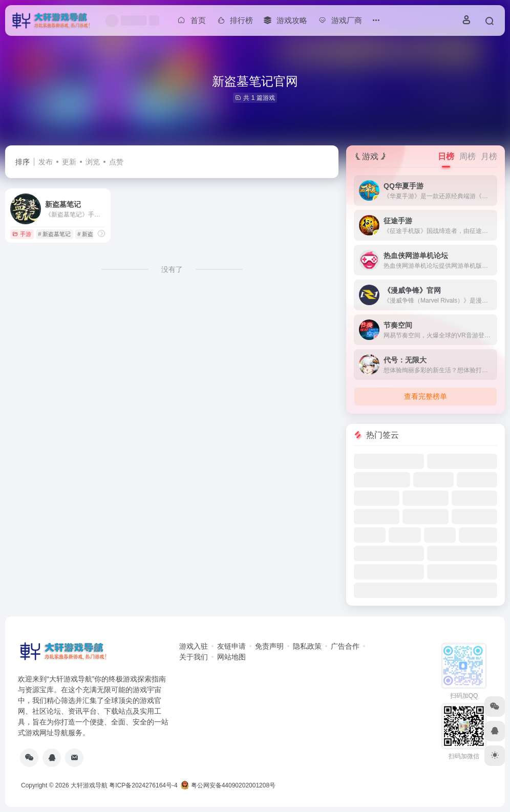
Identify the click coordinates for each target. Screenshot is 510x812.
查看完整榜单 (426, 396)
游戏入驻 (194, 646)
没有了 (172, 269)
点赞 (116, 162)
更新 (69, 162)
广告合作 (345, 646)
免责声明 (269, 646)
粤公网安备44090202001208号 (228, 785)
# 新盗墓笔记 (54, 234)
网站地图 (231, 657)
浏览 (93, 162)
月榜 (489, 156)
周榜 (468, 156)
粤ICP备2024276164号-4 (143, 785)
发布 (46, 162)
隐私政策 (307, 646)
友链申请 (231, 646)
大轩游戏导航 (89, 785)
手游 (22, 234)
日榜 (446, 156)
